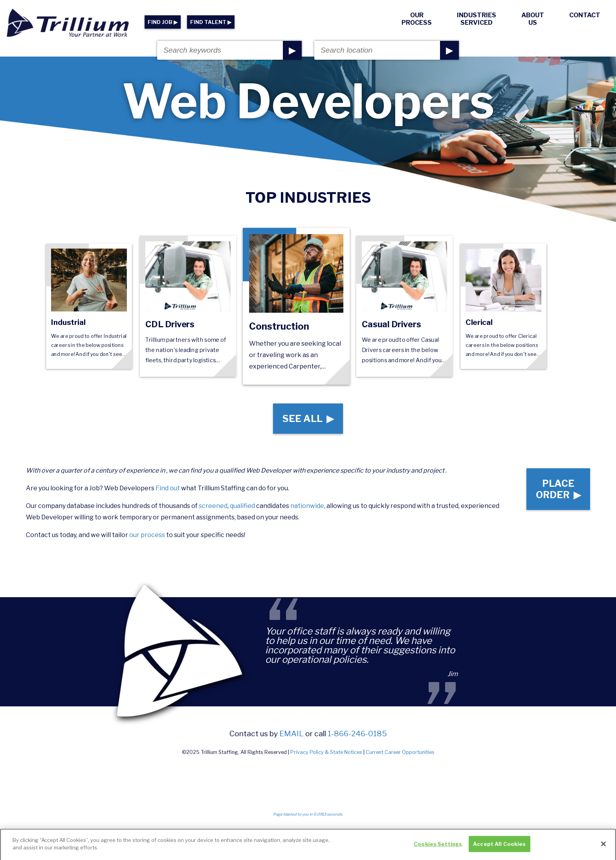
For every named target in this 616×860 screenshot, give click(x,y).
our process (147, 535)
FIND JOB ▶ (163, 22)
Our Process (417, 19)
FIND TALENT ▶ (211, 22)
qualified (242, 506)
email (291, 733)
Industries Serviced (477, 19)
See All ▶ (308, 419)
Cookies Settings (438, 847)
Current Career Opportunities (400, 752)
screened (213, 506)
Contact (585, 15)
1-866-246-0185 (357, 733)
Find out (168, 488)
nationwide (307, 506)
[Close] (603, 847)
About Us (533, 19)
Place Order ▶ (558, 489)
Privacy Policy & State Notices (326, 752)
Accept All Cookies (499, 847)
